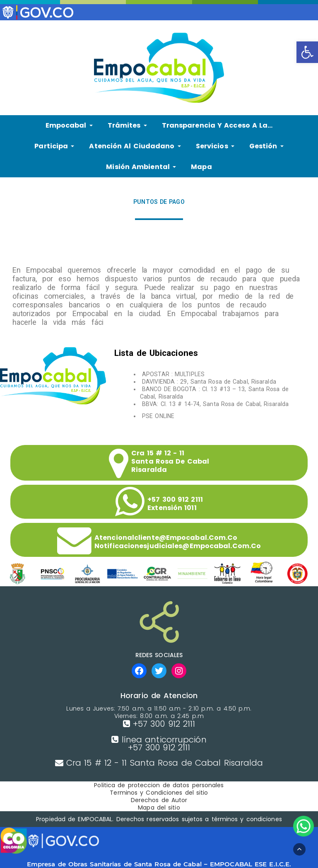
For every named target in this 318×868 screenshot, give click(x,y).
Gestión (266, 146)
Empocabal (69, 125)
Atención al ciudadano (135, 146)
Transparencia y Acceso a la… (217, 125)
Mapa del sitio (159, 808)
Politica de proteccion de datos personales (159, 785)
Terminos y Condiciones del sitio (159, 793)
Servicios (215, 146)
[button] (307, 52)
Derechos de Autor (159, 800)
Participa (54, 146)
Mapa (201, 167)
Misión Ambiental (141, 167)
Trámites (127, 125)
